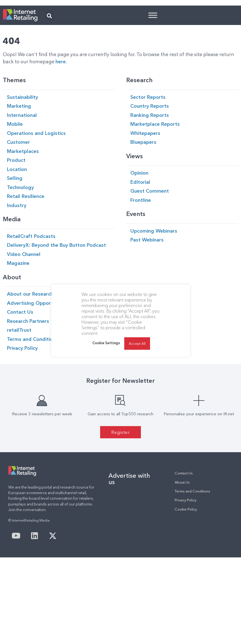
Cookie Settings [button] (106, 343)
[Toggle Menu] (153, 85)
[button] (49, 85)
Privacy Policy (186, 569)
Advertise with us (129, 548)
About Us (182, 552)
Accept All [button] (137, 343)
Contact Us (184, 543)
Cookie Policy (186, 579)
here (61, 131)
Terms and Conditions (192, 561)
